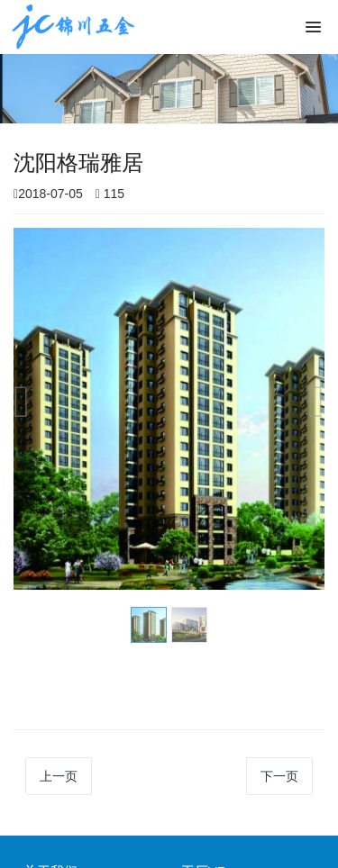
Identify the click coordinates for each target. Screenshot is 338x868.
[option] (169, 409)
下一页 (279, 776)
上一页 (59, 776)
